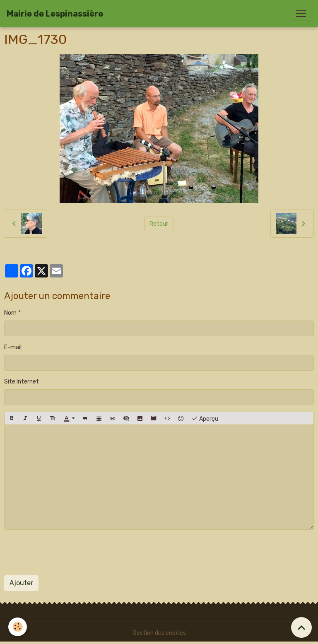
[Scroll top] (301, 627)
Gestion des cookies (159, 633)
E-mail (13, 347)
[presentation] (67, 552)
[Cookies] (18, 627)
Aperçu (205, 418)
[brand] (55, 14)
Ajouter (21, 583)
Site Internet (22, 382)
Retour (159, 224)
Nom (10, 313)
